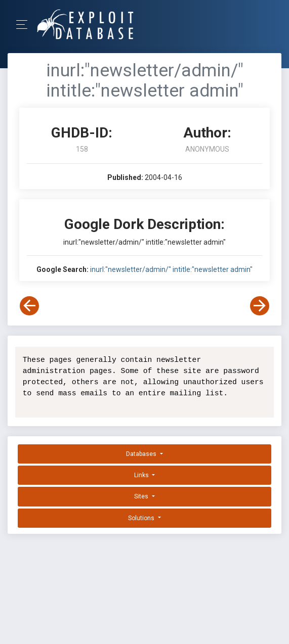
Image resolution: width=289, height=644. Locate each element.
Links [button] (142, 475)
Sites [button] (142, 496)
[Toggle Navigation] (25, 25)
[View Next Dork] (260, 306)
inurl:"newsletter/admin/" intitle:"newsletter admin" (171, 269)
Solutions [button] (142, 518)
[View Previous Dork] (29, 306)
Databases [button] (142, 454)
